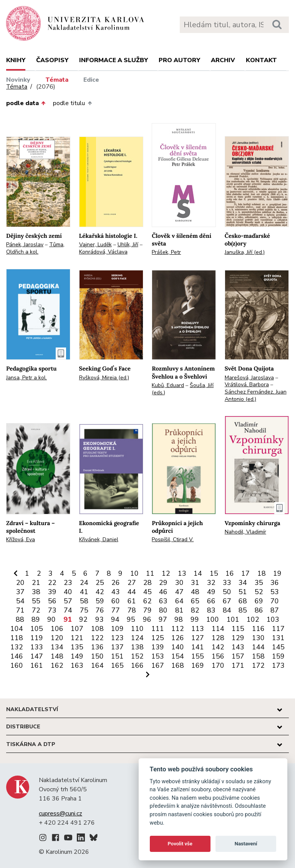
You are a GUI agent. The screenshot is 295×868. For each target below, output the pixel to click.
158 (258, 656)
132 (17, 647)
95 (131, 619)
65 (195, 601)
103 (273, 619)
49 (211, 592)
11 (150, 573)
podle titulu (72, 103)
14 (198, 573)
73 (52, 610)
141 (198, 647)
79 (147, 610)
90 (51, 619)
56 (52, 601)
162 (57, 665)
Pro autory (179, 60)
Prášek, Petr (166, 252)
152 (137, 656)
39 (52, 592)
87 (275, 610)
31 (195, 583)
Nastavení (246, 844)
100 (213, 619)
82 (195, 610)
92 (83, 619)
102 (253, 619)
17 (245, 573)
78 (132, 610)
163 (77, 665)
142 (218, 647)
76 (100, 610)
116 (258, 629)
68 (243, 601)
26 (116, 583)
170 (218, 665)
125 (158, 638)
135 (77, 647)
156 (218, 656)
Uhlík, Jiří (128, 245)
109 (117, 629)
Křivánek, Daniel (99, 539)
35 (259, 583)
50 (227, 592)
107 (77, 629)
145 (278, 647)
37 (20, 592)
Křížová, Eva (21, 539)
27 (132, 583)
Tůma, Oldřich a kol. (35, 248)
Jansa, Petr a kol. (27, 378)
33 (227, 583)
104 (17, 629)
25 (100, 583)
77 (116, 610)
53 (275, 592)
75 (84, 610)
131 (278, 638)
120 (57, 638)
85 (243, 610)
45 (147, 592)
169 (198, 665)
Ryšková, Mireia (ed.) (104, 378)
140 (178, 647)
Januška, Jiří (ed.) (245, 252)
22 (52, 583)
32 (211, 583)
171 (238, 665)
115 (238, 629)
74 (68, 610)
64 (179, 601)
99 (195, 619)
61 (132, 601)
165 (117, 665)
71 (20, 610)
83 (211, 610)
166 (137, 665)
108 (97, 629)
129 (238, 638)
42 (100, 592)
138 (137, 647)
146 (17, 656)
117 (278, 629)
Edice (91, 80)
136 (97, 647)
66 (211, 601)
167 (158, 665)
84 (227, 610)
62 (147, 601)
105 (37, 629)
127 (198, 638)
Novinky (18, 80)
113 (198, 629)
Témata (57, 80)
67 (227, 601)
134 (57, 647)
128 (218, 638)
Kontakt (261, 60)
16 (230, 573)
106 (57, 629)
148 (57, 656)
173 (278, 665)
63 (163, 601)
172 (258, 665)
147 (37, 656)
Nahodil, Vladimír (245, 532)
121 (77, 638)
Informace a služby (114, 60)
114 (218, 629)
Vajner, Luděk (95, 245)
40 (68, 592)
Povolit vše (180, 844)
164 (97, 665)
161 (37, 665)
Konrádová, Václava (103, 252)
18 (262, 573)
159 (278, 656)
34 (243, 583)
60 (116, 601)
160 (17, 665)
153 (158, 656)
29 (163, 583)
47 (179, 592)
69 (259, 601)
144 (258, 647)
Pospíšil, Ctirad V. (173, 539)
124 (137, 638)
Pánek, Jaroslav (25, 245)
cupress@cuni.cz (60, 814)
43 (116, 592)
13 (182, 573)
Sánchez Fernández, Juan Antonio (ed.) (256, 395)
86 (259, 610)
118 (17, 638)
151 (117, 656)
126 (178, 638)
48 (195, 592)
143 (238, 647)
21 (36, 583)
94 (115, 619)
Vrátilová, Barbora (247, 385)
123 (117, 638)
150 (97, 656)
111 (158, 629)
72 (36, 610)
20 (20, 583)
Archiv (223, 60)
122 (97, 638)
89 (36, 619)
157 (238, 656)
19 (277, 573)
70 (275, 601)
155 (198, 656)
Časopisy (52, 60)
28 (147, 583)
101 (233, 619)
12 (166, 573)
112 (178, 629)
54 (20, 601)
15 (214, 573)
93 (99, 619)
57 (68, 601)
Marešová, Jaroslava (249, 378)
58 (84, 601)
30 (179, 583)
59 (100, 601)
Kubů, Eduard (168, 385)
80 (163, 610)
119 (37, 638)
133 (37, 647)
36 (275, 583)
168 (178, 665)
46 (163, 592)
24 (84, 583)
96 (147, 619)
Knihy (16, 60)
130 (258, 638)
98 (179, 619)
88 (20, 619)
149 (77, 656)
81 (179, 610)
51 (243, 592)
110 (137, 629)
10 (134, 573)
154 (178, 656)
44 (132, 592)
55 (36, 601)
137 (117, 647)
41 (84, 592)
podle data (26, 103)
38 (36, 592)
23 (68, 583)
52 (259, 592)
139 (158, 647)
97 (163, 619)
